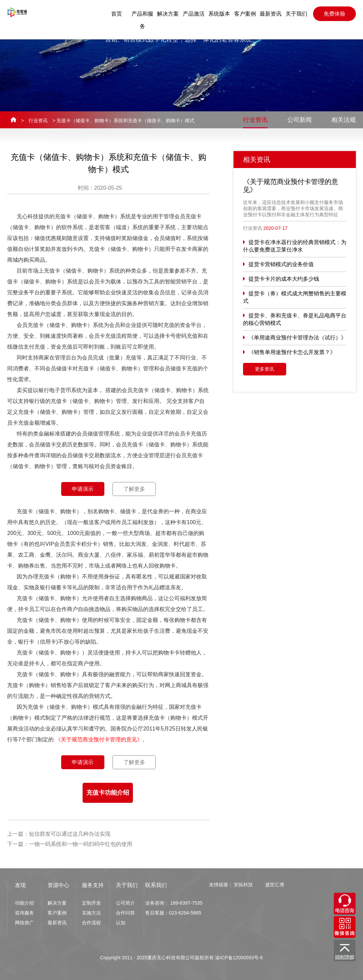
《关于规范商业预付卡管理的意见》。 (102, 739)
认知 (121, 923)
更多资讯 (264, 369)
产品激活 (194, 14)
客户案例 (245, 14)
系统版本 (219, 14)
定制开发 (91, 903)
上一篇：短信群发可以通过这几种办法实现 (59, 834)
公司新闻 (299, 120)
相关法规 (344, 120)
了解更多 (134, 489)
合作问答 (125, 913)
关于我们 (296, 14)
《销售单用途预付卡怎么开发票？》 (292, 352)
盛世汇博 (275, 885)
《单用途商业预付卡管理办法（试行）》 (297, 338)
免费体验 (334, 14)
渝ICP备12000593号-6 (239, 958)
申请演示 (83, 489)
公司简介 (125, 903)
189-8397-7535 (186, 903)
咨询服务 (24, 913)
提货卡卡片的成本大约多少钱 (284, 279)
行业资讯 (38, 121)
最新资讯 (271, 14)
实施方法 (91, 913)
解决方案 (168, 14)
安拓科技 (243, 885)
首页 (117, 14)
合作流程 (91, 923)
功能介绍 (24, 903)
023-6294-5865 (185, 913)
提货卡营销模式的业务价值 (281, 264)
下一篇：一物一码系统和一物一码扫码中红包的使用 (70, 844)
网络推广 (24, 923)
